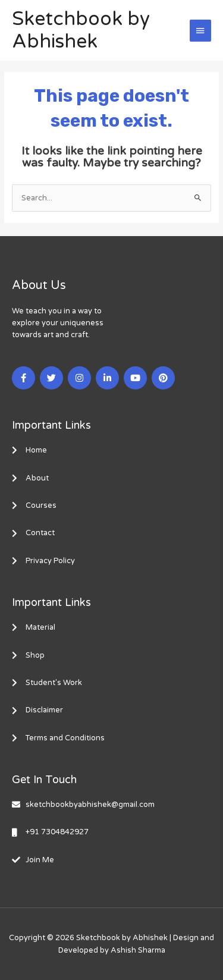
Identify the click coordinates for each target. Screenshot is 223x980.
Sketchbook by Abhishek (81, 30)
